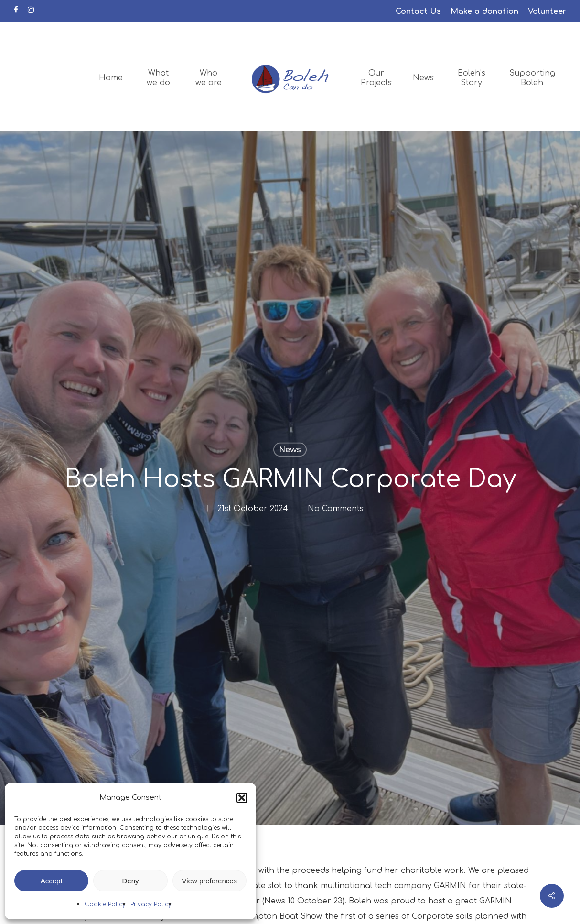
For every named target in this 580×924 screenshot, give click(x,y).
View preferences (210, 881)
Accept (52, 881)
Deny (130, 881)
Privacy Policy (151, 904)
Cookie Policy (105, 904)
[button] (242, 798)
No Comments (336, 509)
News (290, 450)
